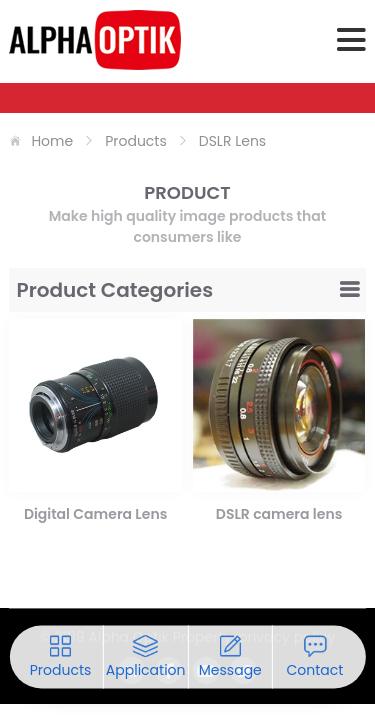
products (136, 141)
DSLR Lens (232, 141)
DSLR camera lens (279, 514)
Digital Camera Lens (95, 514)
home (52, 141)
